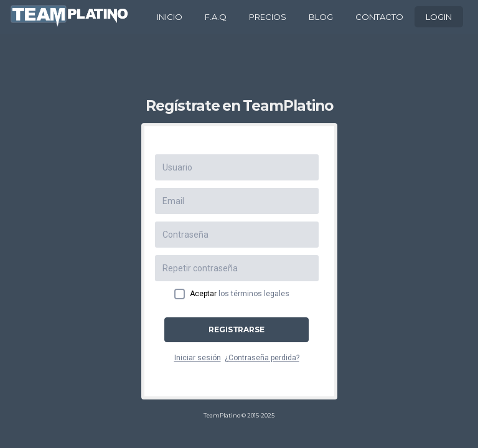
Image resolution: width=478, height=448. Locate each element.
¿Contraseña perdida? (262, 358)
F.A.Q (216, 17)
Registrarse (237, 329)
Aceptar (240, 294)
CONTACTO (379, 17)
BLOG (321, 17)
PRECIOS (268, 17)
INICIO (170, 17)
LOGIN (439, 17)
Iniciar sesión (198, 358)
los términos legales (254, 294)
